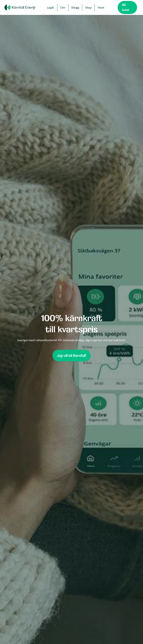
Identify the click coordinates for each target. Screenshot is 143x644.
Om (63, 7)
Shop (88, 7)
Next (101, 7)
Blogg (75, 7)
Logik (51, 7)
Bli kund (126, 7)
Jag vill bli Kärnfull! (72, 356)
